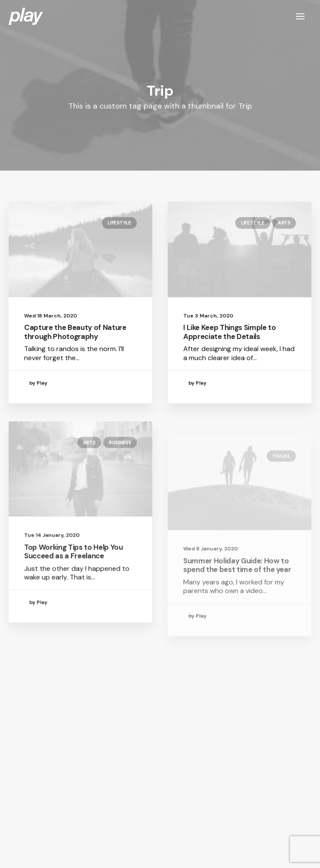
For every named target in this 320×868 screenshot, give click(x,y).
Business (120, 470)
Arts (284, 223)
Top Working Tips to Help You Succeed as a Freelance (73, 580)
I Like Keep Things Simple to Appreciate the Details (229, 332)
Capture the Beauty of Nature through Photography (75, 332)
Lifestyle (119, 223)
